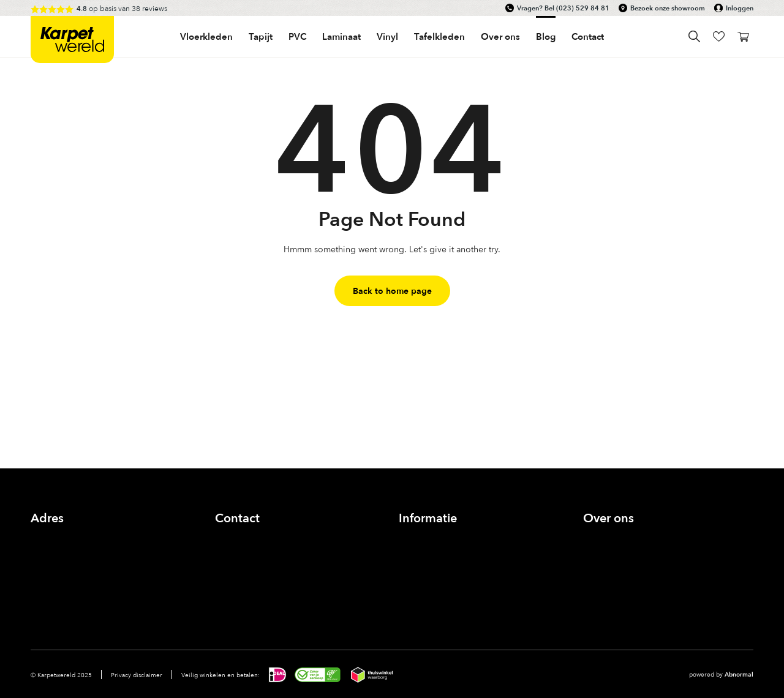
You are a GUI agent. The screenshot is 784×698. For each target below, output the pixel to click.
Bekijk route (54, 567)
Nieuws (597, 581)
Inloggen (740, 8)
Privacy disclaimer (137, 675)
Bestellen (417, 567)
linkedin (288, 587)
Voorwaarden (425, 595)
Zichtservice (422, 553)
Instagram (258, 587)
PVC (297, 36)
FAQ (408, 581)
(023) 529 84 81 (583, 8)
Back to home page (392, 291)
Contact (588, 36)
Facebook (228, 587)
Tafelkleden (439, 36)
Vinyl (387, 36)
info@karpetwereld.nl (257, 553)
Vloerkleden (206, 36)
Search (694, 36)
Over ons (601, 539)
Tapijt (261, 36)
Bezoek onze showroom (668, 8)
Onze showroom (616, 553)
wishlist (719, 36)
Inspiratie (601, 567)
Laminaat (341, 36)
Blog (546, 36)
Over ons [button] (500, 36)
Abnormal (739, 674)
